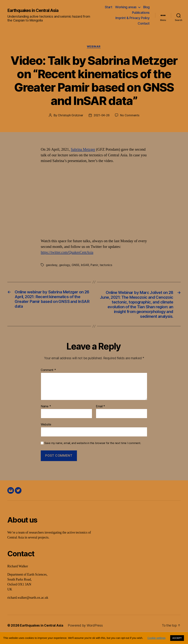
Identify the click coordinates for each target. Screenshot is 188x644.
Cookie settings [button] (157, 638)
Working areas (126, 7)
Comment (48, 378)
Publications (141, 13)
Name (46, 415)
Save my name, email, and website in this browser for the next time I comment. (93, 451)
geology (65, 265)
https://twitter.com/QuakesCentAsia (68, 253)
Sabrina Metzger (84, 150)
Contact (144, 23)
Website (46, 433)
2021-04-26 (102, 116)
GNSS (76, 265)
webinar (94, 47)
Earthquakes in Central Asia (35, 10)
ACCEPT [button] (177, 638)
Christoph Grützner (70, 116)
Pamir (94, 265)
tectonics (106, 265)
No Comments (130, 116)
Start (109, 7)
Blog (146, 7)
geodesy (52, 265)
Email (100, 415)
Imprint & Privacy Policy (133, 18)
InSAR (85, 265)
